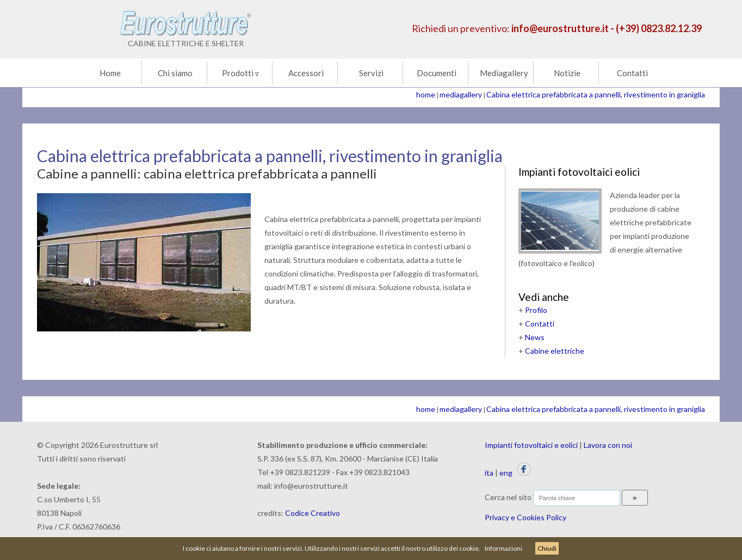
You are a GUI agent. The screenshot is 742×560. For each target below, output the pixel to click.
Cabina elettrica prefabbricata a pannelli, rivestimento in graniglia (596, 94)
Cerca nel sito (508, 497)
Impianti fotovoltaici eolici (579, 172)
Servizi (371, 73)
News (535, 337)
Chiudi (547, 548)
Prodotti (240, 73)
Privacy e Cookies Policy (525, 517)
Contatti (632, 73)
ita (489, 473)
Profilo (536, 310)
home (426, 94)
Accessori (306, 73)
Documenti (437, 73)
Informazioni (503, 548)
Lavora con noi (608, 445)
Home (110, 73)
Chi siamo (175, 73)
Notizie (567, 73)
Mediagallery (504, 73)
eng (506, 473)
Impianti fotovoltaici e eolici (531, 445)
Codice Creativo (313, 513)
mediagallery (461, 94)
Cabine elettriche (555, 351)
